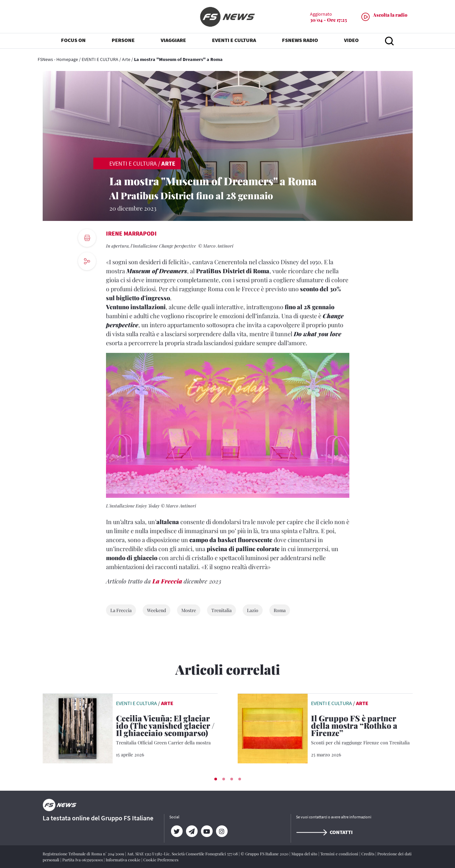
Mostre (189, 610)
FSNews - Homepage (58, 59)
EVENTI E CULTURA (100, 59)
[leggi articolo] (78, 728)
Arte (126, 59)
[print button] (87, 238)
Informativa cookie (123, 860)
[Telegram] (192, 831)
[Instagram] (222, 831)
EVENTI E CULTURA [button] (234, 40)
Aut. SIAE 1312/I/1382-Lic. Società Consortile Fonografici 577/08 (183, 854)
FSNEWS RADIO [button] (300, 40)
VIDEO (351, 40)
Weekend (156, 610)
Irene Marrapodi (131, 233)
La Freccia (167, 581)
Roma (280, 610)
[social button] (87, 261)
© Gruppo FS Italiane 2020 (265, 854)
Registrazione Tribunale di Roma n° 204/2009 (84, 854)
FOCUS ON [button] (73, 40)
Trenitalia (221, 610)
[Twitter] (177, 831)
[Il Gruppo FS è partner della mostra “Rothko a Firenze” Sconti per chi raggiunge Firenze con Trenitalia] (362, 730)
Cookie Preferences (161, 860)
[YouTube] (207, 831)
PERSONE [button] (123, 40)
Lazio (253, 610)
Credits (368, 854)
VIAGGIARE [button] (173, 40)
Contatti (324, 832)
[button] (216, 779)
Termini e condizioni (340, 854)
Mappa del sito (305, 854)
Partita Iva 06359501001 (83, 860)
